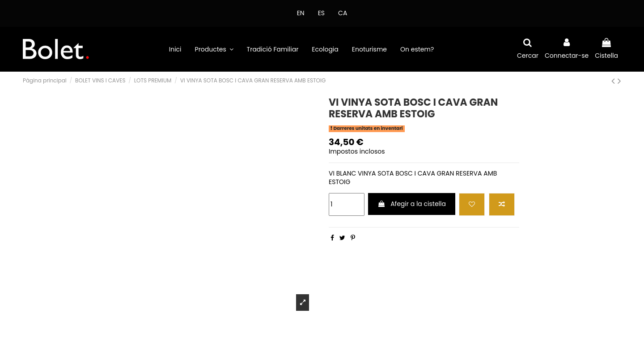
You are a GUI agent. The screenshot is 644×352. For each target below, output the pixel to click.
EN (301, 13)
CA (343, 13)
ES (321, 13)
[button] (214, 49)
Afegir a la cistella (412, 204)
